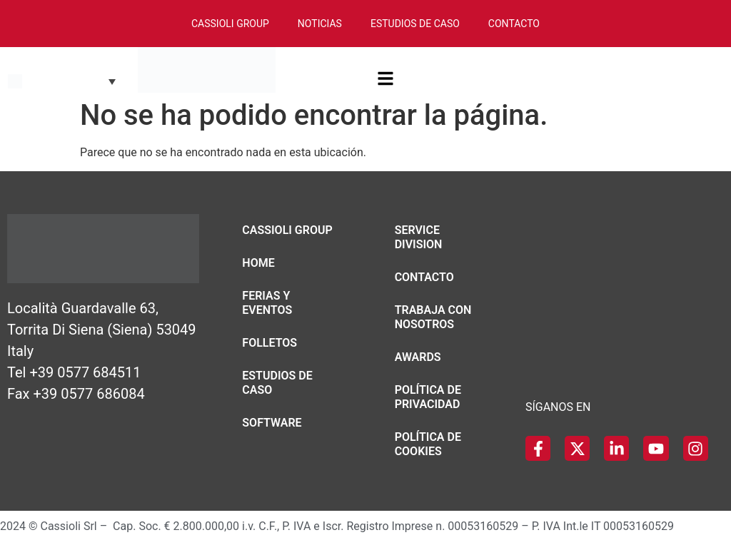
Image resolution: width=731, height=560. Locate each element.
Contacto (514, 24)
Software (272, 423)
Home (258, 263)
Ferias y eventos (267, 303)
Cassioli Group (230, 24)
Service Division (419, 237)
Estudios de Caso (415, 24)
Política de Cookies (428, 444)
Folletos (269, 343)
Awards (418, 357)
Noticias (320, 24)
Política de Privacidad (428, 397)
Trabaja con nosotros (433, 317)
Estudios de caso (277, 383)
